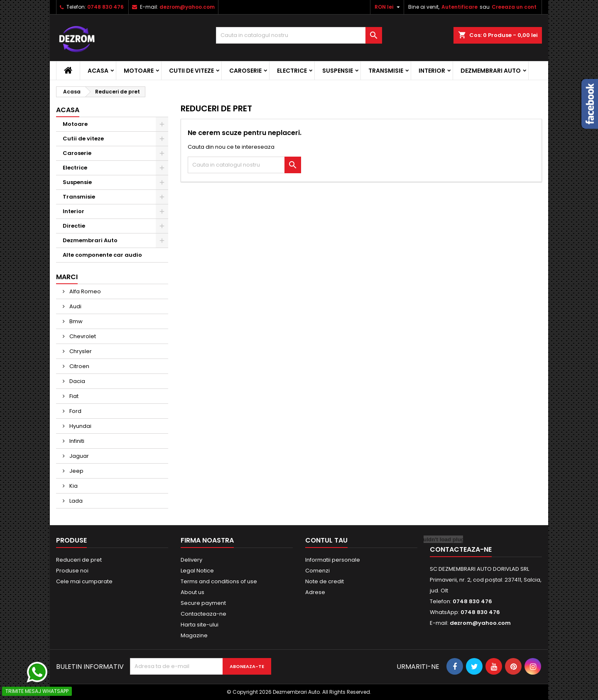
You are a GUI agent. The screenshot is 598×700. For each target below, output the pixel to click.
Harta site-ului (200, 625)
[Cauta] (299, 35)
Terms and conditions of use (219, 581)
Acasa (98, 71)
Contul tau (326, 540)
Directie (74, 226)
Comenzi (317, 571)
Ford (75, 411)
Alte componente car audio (102, 255)
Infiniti (76, 441)
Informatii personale (333, 560)
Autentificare (460, 7)
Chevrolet (82, 336)
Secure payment (203, 603)
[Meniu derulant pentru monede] (388, 7)
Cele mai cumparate (84, 581)
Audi (75, 306)
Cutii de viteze (191, 71)
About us (192, 592)
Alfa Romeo (85, 291)
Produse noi (72, 571)
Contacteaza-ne (203, 614)
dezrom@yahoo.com (187, 7)
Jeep (76, 471)
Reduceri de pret (79, 560)
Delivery (191, 560)
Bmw (75, 321)
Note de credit (325, 581)
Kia (73, 486)
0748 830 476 (105, 7)
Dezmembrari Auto (491, 71)
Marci (67, 277)
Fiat (73, 396)
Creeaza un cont (514, 7)
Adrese (315, 592)
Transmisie (386, 71)
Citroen (79, 366)
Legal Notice (197, 571)
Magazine (194, 635)
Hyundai (80, 426)
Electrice (292, 71)
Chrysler (80, 351)
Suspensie (338, 71)
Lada (75, 501)
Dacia (77, 381)
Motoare (139, 71)
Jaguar (78, 456)
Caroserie (245, 71)
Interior (432, 71)
